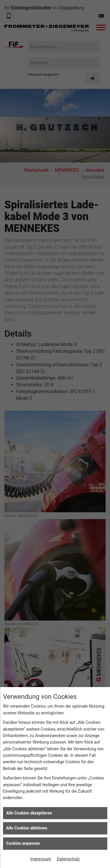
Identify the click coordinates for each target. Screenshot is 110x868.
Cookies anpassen (23, 843)
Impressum (40, 859)
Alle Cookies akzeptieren (29, 813)
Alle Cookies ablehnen (27, 828)
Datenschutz (68, 859)
